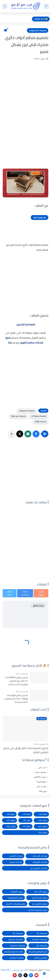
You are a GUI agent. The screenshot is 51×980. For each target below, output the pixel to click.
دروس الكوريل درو (40, 904)
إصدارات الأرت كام (40, 856)
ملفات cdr (43, 814)
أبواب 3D (27, 820)
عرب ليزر (42, 767)
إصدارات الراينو (16, 862)
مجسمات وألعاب (40, 421)
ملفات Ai (27, 826)
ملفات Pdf (43, 833)
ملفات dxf (43, 820)
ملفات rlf (27, 814)
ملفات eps (43, 826)
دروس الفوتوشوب (16, 898)
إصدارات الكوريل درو (39, 868)
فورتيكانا (42, 791)
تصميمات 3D (18, 933)
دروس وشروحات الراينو (38, 910)
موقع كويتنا (41, 782)
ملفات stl (11, 814)
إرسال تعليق (38, 605)
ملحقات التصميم (17, 958)
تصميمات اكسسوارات (38, 30)
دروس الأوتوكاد (17, 892)
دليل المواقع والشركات (38, 952)
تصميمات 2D (42, 933)
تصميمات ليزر (42, 946)
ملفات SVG (11, 826)
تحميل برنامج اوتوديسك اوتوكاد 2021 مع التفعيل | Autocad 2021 (16, 699)
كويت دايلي (41, 786)
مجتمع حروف (40, 772)
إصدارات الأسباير (16, 856)
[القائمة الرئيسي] (46, 6)
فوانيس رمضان (41, 958)
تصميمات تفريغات (16, 939)
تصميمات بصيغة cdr (39, 416)
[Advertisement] (26, 91)
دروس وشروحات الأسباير (16, 904)
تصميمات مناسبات (18, 946)
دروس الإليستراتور (40, 898)
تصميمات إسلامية (40, 939)
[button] (36, 434)
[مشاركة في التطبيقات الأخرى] (12, 434)
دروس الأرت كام (41, 892)
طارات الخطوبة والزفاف (13, 952)
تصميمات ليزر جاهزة (18, 416)
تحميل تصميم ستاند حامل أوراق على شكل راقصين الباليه (26, 750)
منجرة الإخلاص (40, 777)
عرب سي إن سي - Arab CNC (14, 970)
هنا (10, 343)
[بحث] (5, 6)
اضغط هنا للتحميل (26, 324)
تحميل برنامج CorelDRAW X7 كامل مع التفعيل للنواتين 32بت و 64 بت (16, 681)
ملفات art (11, 820)
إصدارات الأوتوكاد (40, 862)
